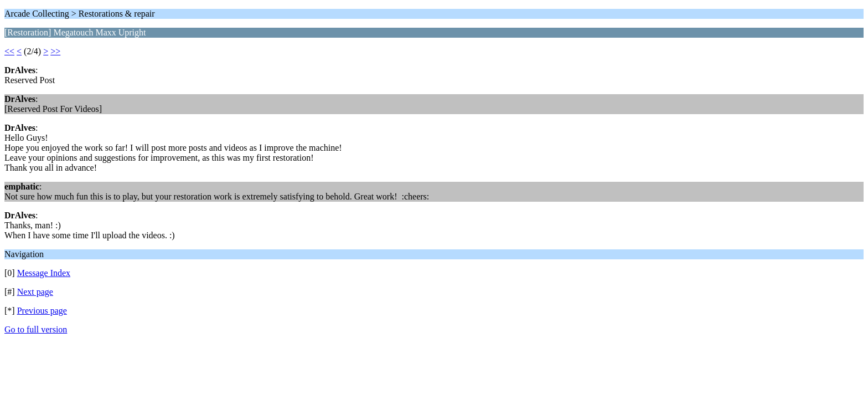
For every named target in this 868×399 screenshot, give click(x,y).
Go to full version (36, 329)
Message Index (44, 273)
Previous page (42, 311)
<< (9, 51)
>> (55, 51)
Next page (35, 292)
